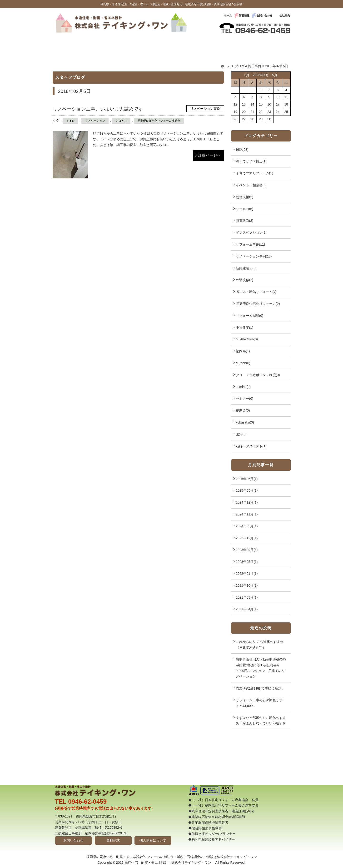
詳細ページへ (210, 155)
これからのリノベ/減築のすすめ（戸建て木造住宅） (260, 645)
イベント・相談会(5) (251, 185)
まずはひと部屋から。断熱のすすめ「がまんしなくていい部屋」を (261, 721)
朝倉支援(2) (245, 197)
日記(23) (242, 150)
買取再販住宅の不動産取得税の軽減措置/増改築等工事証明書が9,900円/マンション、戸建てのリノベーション (261, 668)
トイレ (70, 121)
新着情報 (244, 15)
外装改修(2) (245, 280)
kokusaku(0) (245, 422)
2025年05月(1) (247, 490)
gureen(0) (243, 363)
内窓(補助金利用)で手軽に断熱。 (260, 688)
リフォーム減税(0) (250, 316)
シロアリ (121, 121)
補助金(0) (243, 410)
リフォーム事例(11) (251, 244)
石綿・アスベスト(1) (251, 446)
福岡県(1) (243, 351)
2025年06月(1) (247, 479)
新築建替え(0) (246, 268)
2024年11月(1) (247, 514)
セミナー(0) (245, 399)
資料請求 (113, 840)
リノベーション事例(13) (254, 256)
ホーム (228, 15)
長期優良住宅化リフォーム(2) (258, 304)
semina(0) (243, 387)
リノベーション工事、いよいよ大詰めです (98, 109)
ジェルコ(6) (245, 209)
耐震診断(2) (245, 221)
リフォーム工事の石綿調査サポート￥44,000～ (261, 703)
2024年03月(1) (247, 526)
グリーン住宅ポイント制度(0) (258, 375)
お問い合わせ (264, 15)
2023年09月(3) (247, 550)
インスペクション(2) (251, 232)
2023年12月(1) (247, 538)
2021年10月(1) (247, 585)
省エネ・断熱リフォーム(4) (256, 292)
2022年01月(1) (247, 574)
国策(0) (241, 434)
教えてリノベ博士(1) (251, 161)
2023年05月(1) (247, 562)
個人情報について (153, 840)
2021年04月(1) (247, 609)
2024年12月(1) (247, 502)
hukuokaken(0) (247, 339)
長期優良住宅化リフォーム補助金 (159, 121)
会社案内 (285, 15)
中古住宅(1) (245, 328)
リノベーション (95, 121)
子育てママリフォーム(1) (255, 173)
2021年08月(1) (247, 597)
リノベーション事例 (205, 109)
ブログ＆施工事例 (248, 66)
